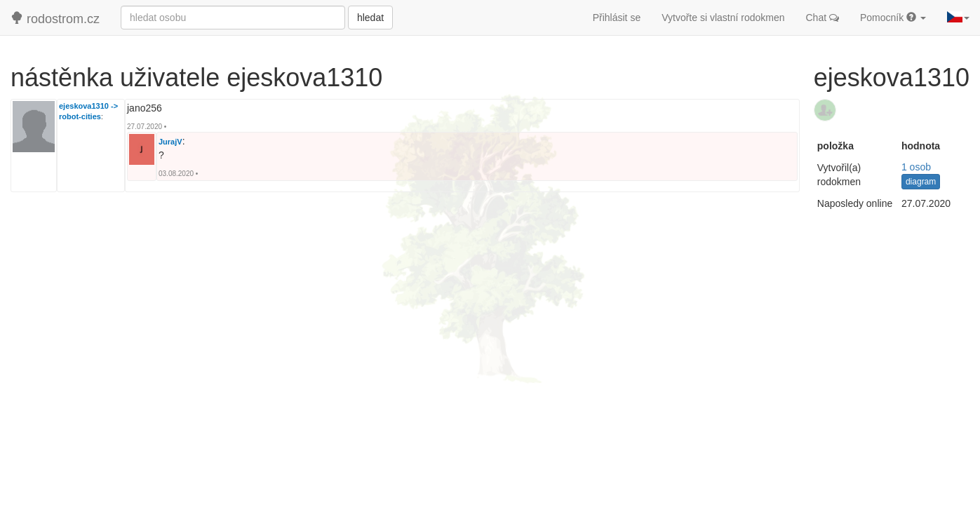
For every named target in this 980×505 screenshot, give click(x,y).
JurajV (170, 142)
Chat (823, 18)
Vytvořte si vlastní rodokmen (723, 18)
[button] (958, 18)
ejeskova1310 (84, 106)
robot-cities (80, 116)
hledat (370, 18)
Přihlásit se (617, 18)
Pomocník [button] (893, 18)
